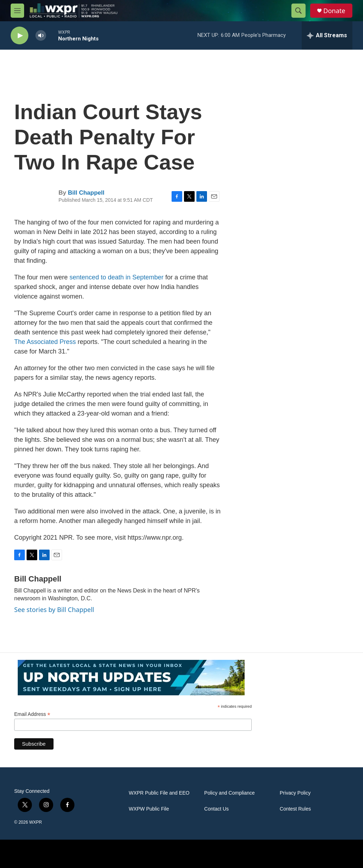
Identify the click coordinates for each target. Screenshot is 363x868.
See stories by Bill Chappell (54, 610)
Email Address (32, 714)
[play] (19, 36)
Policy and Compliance (229, 793)
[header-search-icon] (298, 11)
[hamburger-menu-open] (17, 11)
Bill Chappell (86, 193)
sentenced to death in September (116, 277)
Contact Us (216, 809)
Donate (334, 11)
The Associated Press (45, 342)
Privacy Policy (295, 793)
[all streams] (327, 35)
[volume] (41, 36)
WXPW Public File (149, 809)
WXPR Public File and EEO (159, 793)
